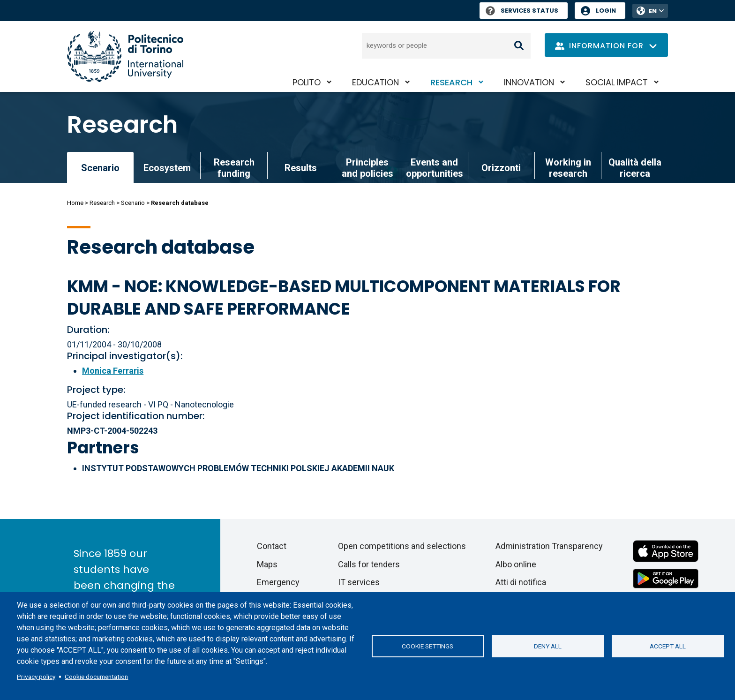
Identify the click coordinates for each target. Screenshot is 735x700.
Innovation (529, 82)
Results (301, 168)
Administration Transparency (549, 546)
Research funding (234, 168)
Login (606, 11)
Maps (267, 564)
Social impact (617, 82)
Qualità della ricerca (635, 168)
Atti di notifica (521, 582)
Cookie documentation (96, 677)
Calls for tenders (369, 564)
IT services (359, 582)
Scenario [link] (100, 168)
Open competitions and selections (402, 546)
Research (451, 82)
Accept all (668, 646)
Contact (272, 546)
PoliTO (307, 82)
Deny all (548, 646)
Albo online (516, 564)
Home (75, 203)
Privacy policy (36, 677)
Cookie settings (427, 646)
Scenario (133, 203)
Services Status (522, 11)
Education (375, 82)
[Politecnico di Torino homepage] (125, 56)
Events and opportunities (435, 168)
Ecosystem (167, 168)
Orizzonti (501, 168)
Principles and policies (367, 168)
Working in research (568, 168)
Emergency (278, 582)
